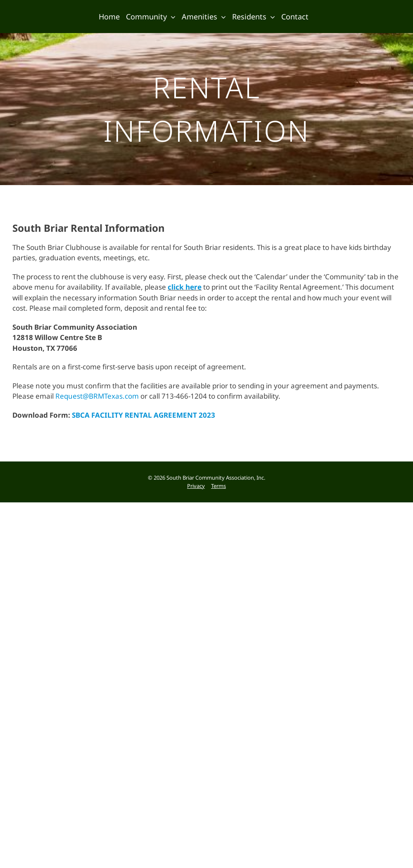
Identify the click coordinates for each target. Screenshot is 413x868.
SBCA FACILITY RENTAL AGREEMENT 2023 (144, 418)
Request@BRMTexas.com (97, 399)
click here (185, 290)
